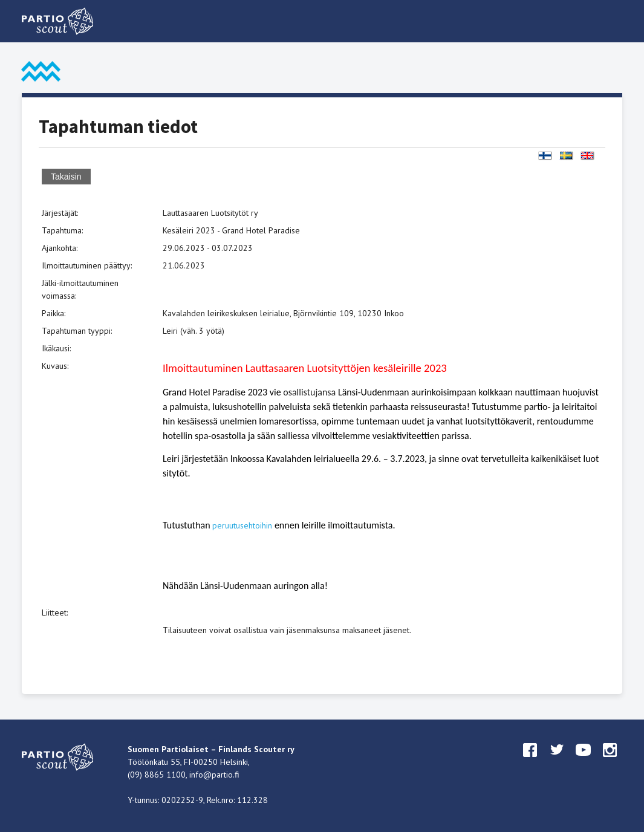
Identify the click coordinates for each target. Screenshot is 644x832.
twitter (557, 761)
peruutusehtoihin (242, 525)
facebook (530, 761)
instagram (610, 761)
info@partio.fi (214, 775)
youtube (584, 761)
